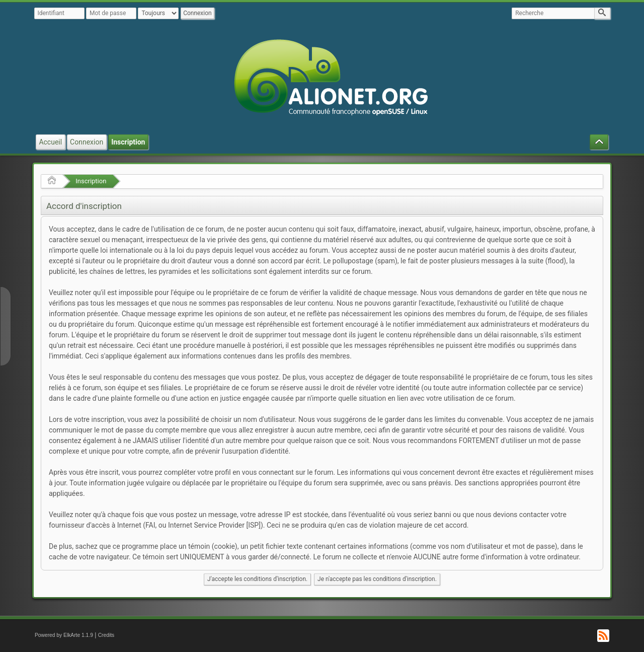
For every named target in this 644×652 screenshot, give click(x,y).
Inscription (91, 181)
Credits (106, 635)
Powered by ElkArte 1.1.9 (64, 635)
